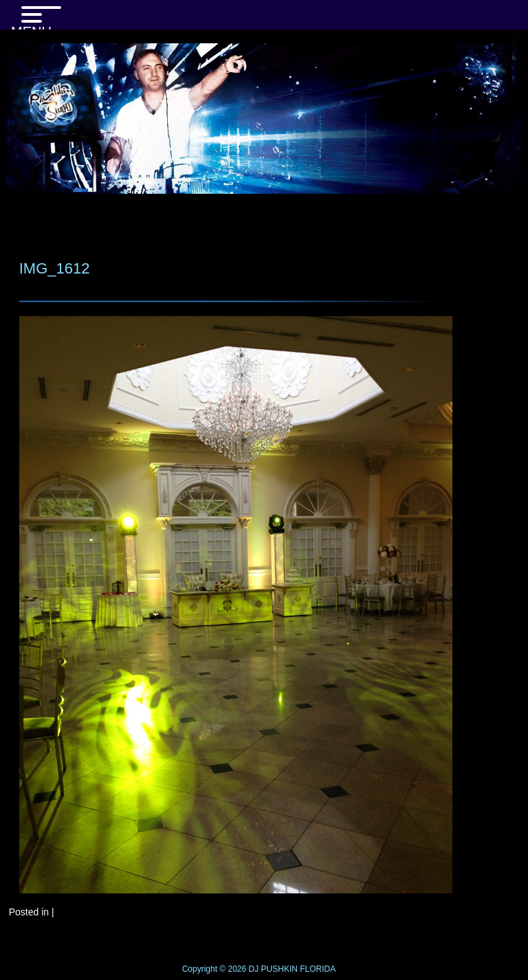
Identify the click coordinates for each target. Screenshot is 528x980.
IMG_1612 (55, 268)
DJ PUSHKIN (272, 969)
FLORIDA (318, 969)
